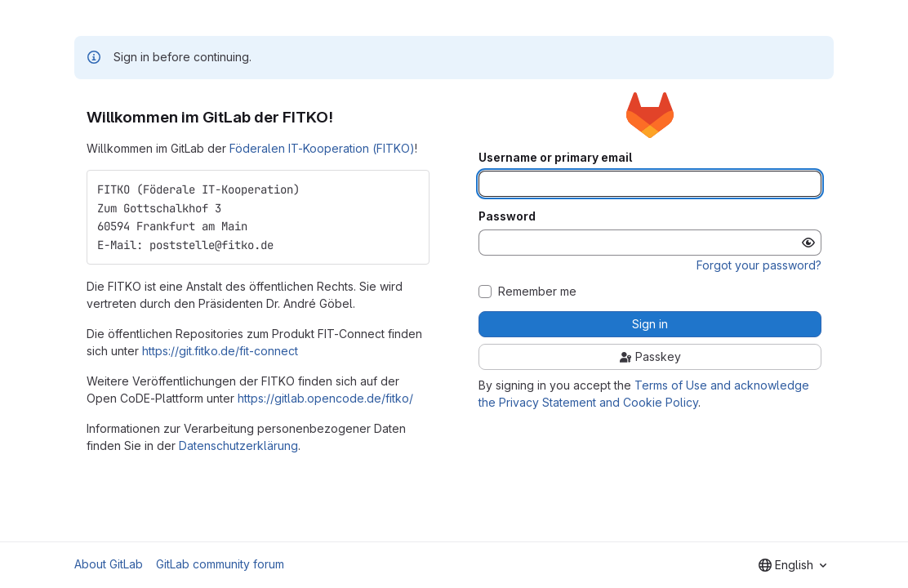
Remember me (537, 292)
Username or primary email (555, 158)
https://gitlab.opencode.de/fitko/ (325, 398)
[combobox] (792, 565)
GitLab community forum (220, 564)
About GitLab (109, 564)
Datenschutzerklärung (238, 445)
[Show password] (808, 243)
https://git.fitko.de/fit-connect (220, 351)
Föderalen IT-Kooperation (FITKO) (322, 148)
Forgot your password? (759, 265)
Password (507, 216)
